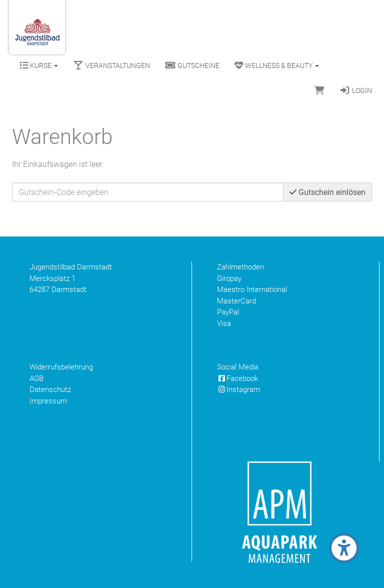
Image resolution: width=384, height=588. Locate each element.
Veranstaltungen (111, 65)
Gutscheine (192, 65)
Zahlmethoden (240, 267)
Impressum (48, 401)
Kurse (39, 65)
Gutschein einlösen (327, 192)
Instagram (238, 389)
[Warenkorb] (319, 90)
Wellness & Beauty (277, 65)
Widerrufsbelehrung (61, 367)
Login (356, 90)
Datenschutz (50, 389)
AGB (36, 378)
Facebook (237, 378)
